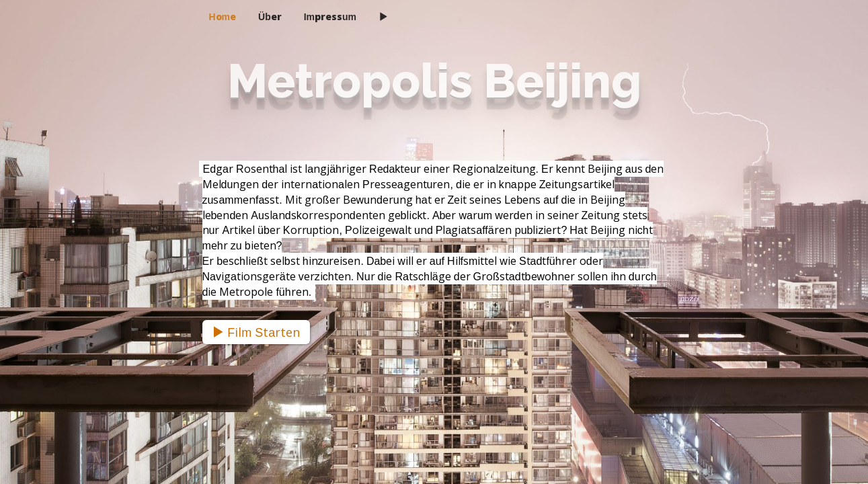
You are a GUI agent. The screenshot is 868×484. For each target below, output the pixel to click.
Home (223, 16)
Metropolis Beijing (434, 81)
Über (270, 16)
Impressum (330, 16)
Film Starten (256, 332)
